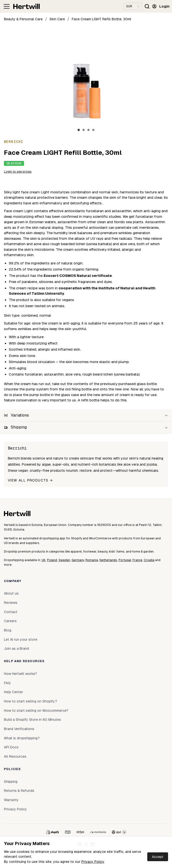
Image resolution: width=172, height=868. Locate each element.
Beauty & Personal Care (23, 19)
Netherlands (108, 560)
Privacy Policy (93, 862)
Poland (52, 560)
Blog (8, 630)
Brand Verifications (19, 729)
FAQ (7, 683)
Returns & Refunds (19, 791)
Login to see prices (18, 172)
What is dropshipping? (22, 738)
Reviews (11, 603)
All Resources (15, 756)
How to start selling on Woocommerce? (36, 711)
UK (44, 560)
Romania (92, 560)
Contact (11, 612)
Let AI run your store (21, 639)
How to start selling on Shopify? (31, 701)
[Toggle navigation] (7, 6)
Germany (78, 560)
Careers (10, 621)
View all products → (30, 480)
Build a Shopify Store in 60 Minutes (32, 720)
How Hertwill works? (20, 674)
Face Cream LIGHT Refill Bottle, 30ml (102, 19)
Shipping (11, 782)
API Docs (11, 747)
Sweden (64, 560)
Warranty (11, 800)
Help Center (13, 692)
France (137, 560)
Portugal (125, 560)
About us (11, 593)
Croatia (149, 560)
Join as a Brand (16, 648)
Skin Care (57, 19)
